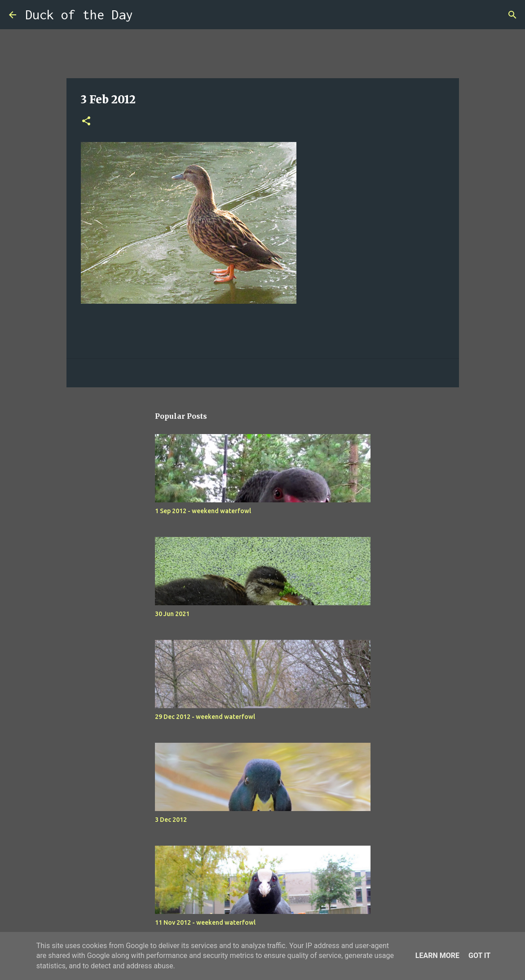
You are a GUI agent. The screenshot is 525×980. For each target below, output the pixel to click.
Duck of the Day (79, 15)
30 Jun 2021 (172, 614)
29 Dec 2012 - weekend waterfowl (205, 717)
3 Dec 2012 (171, 820)
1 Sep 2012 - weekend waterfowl (203, 511)
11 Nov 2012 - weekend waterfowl (205, 922)
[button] (86, 122)
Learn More (437, 956)
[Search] (146, 15)
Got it (479, 956)
